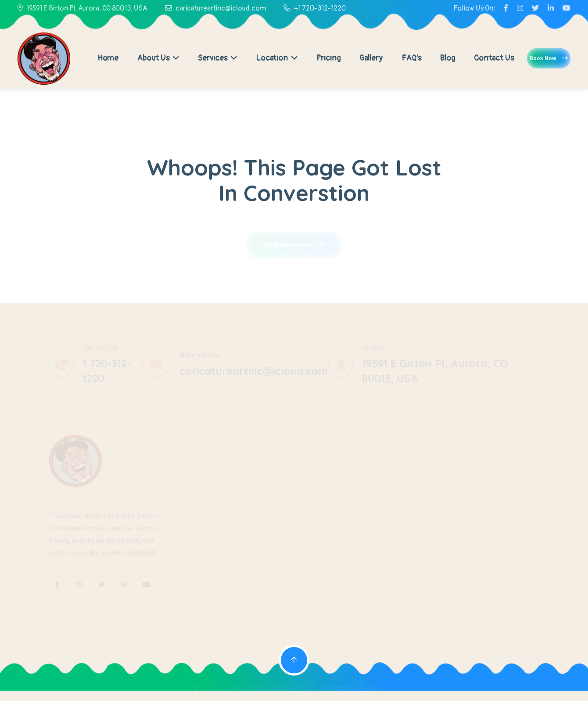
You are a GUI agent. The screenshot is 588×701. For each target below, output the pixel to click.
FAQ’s (411, 58)
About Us (158, 58)
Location (277, 58)
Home (108, 58)
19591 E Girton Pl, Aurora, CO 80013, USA (87, 8)
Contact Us (494, 58)
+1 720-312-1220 (320, 8)
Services (217, 58)
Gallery (371, 58)
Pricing (328, 58)
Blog (448, 58)
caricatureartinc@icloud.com (221, 8)
